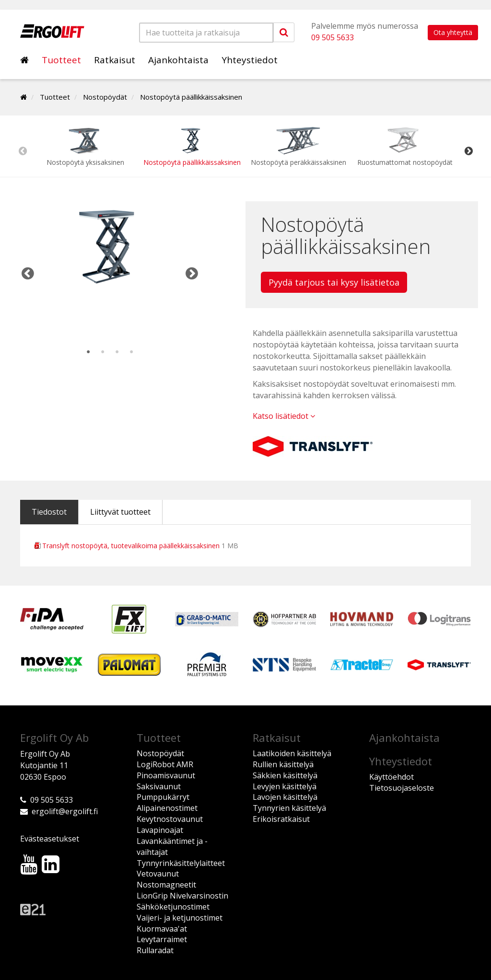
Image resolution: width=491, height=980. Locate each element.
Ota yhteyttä (453, 32)
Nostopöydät (105, 97)
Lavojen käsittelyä (285, 797)
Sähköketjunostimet (173, 907)
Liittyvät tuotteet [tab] (120, 512)
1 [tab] (88, 352)
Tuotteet (61, 60)
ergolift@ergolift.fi (65, 811)
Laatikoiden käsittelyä (292, 753)
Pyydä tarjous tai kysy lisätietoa (334, 282)
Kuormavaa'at (162, 929)
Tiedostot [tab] (49, 512)
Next (468, 151)
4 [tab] (131, 352)
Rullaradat (155, 950)
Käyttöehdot (392, 777)
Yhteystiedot (250, 60)
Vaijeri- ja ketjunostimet (180, 918)
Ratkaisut (115, 60)
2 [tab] (103, 352)
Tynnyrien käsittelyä (289, 808)
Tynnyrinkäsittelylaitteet (181, 863)
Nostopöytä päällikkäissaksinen (191, 97)
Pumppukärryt (163, 797)
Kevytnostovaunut (170, 819)
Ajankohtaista (178, 60)
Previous (23, 151)
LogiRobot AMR (165, 764)
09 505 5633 (333, 37)
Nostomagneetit (166, 885)
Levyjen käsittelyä (285, 786)
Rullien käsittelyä (283, 764)
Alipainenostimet (167, 808)
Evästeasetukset (50, 839)
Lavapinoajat (160, 830)
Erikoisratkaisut (281, 819)
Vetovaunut (158, 874)
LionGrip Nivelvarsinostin (182, 896)
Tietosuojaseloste (402, 788)
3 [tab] (117, 352)
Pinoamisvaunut (166, 775)
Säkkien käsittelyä (285, 775)
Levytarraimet (162, 939)
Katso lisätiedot (284, 416)
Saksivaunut (159, 786)
